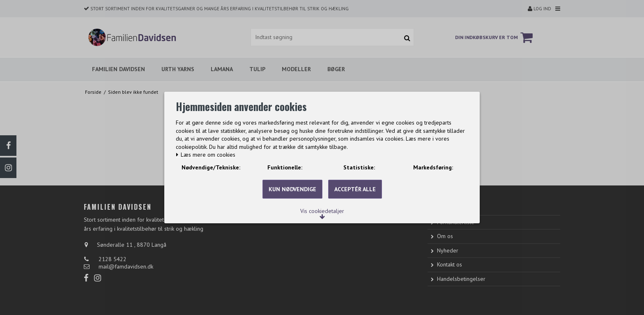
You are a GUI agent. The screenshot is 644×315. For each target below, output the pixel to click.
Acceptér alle (355, 201)
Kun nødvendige (292, 201)
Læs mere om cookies (210, 147)
